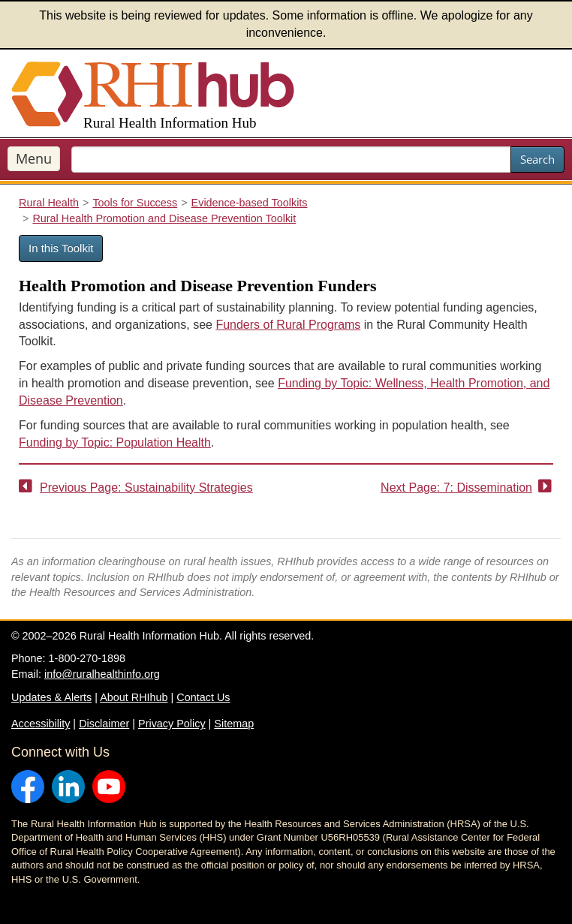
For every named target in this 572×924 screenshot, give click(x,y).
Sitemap (234, 724)
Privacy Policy (172, 724)
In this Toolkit (61, 248)
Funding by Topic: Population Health (115, 442)
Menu (34, 158)
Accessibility (41, 724)
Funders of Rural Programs (288, 325)
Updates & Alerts (51, 697)
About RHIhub (134, 697)
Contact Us (203, 697)
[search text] (291, 160)
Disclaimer (104, 724)
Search (537, 159)
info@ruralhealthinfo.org (102, 674)
